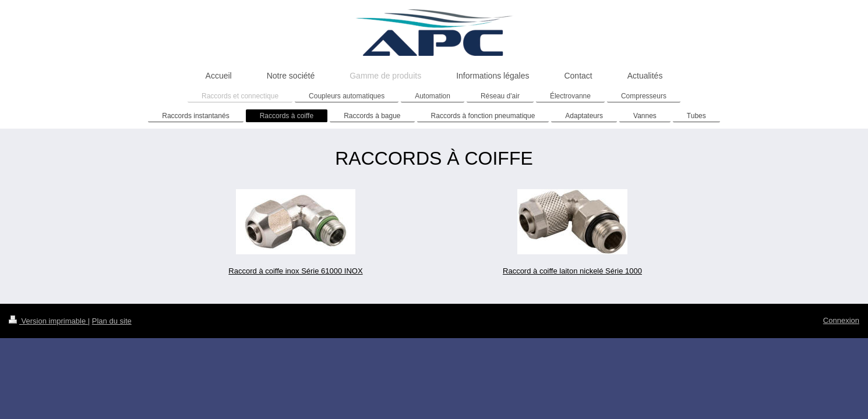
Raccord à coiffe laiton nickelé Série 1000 (572, 271)
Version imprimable (48, 321)
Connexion (841, 320)
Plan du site (112, 321)
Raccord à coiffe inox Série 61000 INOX (295, 271)
